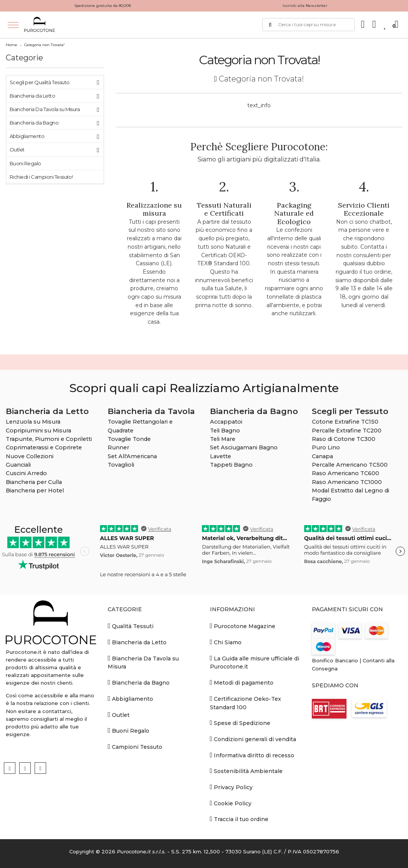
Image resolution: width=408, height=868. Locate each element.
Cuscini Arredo (26, 473)
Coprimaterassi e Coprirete (44, 447)
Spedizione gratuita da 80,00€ (103, 6)
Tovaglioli (121, 465)
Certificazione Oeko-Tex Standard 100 (246, 703)
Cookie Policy (231, 803)
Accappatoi (226, 422)
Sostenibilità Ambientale (246, 771)
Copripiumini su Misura (38, 431)
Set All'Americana (132, 456)
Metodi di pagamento (242, 683)
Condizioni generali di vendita (253, 739)
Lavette (221, 456)
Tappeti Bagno (231, 465)
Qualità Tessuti (131, 626)
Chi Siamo (226, 642)
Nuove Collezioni (30, 456)
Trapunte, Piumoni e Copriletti (49, 439)
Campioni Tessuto (135, 747)
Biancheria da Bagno (34, 123)
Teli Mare (223, 439)
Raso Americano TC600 (346, 473)
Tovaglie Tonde (129, 439)
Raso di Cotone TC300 (344, 439)
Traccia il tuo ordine (239, 819)
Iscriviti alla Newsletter (305, 6)
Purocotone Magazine (243, 626)
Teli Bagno (225, 431)
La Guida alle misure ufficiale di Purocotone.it (255, 663)
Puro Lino (326, 447)
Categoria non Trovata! (44, 45)
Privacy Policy (231, 787)
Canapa (322, 456)
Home (12, 45)
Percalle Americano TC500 (350, 465)
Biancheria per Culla (34, 482)
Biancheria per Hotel (35, 491)
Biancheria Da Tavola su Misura (45, 109)
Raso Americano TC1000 (347, 482)
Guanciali (18, 465)
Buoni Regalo (25, 163)
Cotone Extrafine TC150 (345, 422)
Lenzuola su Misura (33, 422)
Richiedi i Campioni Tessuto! (41, 177)
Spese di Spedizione (240, 723)
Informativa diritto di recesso (252, 755)
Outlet (17, 150)
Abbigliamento (27, 136)
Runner (118, 447)
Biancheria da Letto (32, 96)
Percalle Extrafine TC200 (347, 431)
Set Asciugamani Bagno (244, 447)
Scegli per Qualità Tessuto (39, 82)
